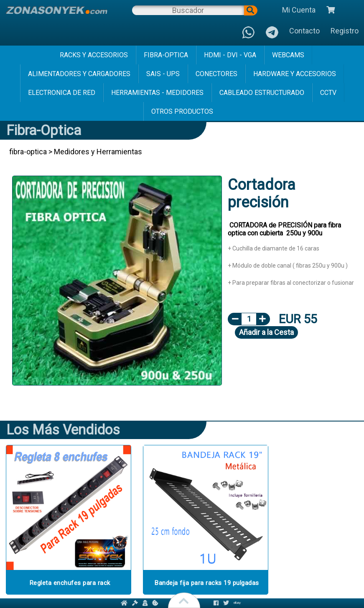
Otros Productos (182, 111)
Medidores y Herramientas (98, 152)
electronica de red (62, 93)
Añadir (266, 332)
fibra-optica (166, 55)
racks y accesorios (94, 55)
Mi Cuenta (299, 10)
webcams (288, 55)
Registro (345, 31)
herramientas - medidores (157, 93)
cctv (328, 93)
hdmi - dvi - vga (230, 55)
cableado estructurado (262, 93)
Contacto (304, 31)
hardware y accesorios (295, 74)
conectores (216, 74)
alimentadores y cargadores (79, 74)
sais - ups (163, 74)
